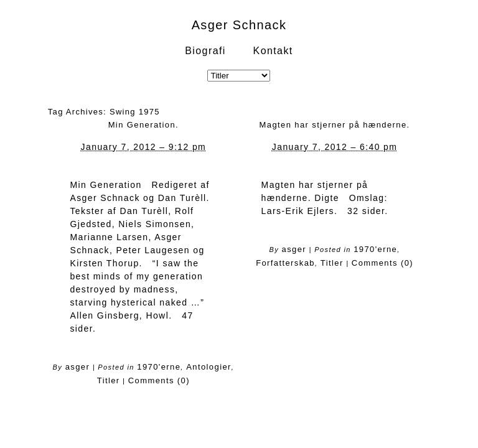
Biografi (205, 51)
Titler (109, 380)
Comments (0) (159, 380)
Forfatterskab (285, 263)
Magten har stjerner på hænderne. (335, 125)
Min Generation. (144, 125)
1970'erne (159, 367)
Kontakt (273, 51)
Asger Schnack (239, 25)
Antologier (209, 367)
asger (78, 367)
